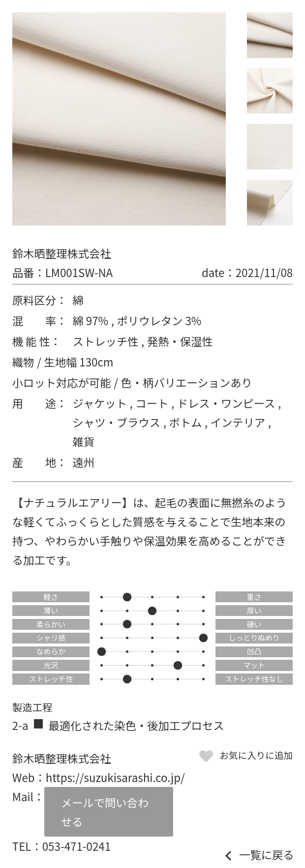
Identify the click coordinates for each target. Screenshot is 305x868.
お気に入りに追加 (256, 755)
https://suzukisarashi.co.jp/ (115, 777)
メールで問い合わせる (105, 812)
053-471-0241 (76, 846)
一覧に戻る (267, 854)
